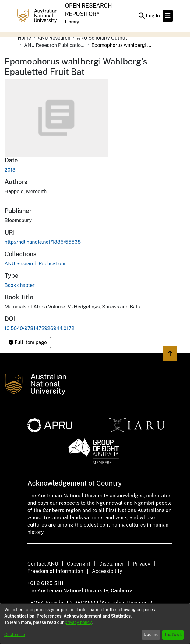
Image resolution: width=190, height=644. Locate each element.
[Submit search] (141, 16)
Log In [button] (153, 16)
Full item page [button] (28, 342)
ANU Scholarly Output (102, 38)
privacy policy (78, 622)
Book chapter (20, 285)
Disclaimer (112, 564)
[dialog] (95, 624)
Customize (15, 635)
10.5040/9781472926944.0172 (39, 328)
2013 (10, 170)
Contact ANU (43, 564)
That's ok (173, 635)
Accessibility (107, 571)
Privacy (142, 564)
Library (72, 22)
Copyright (79, 564)
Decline (151, 635)
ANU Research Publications (55, 45)
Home (24, 38)
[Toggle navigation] (168, 16)
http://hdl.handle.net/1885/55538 (43, 242)
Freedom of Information (55, 571)
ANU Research (54, 38)
